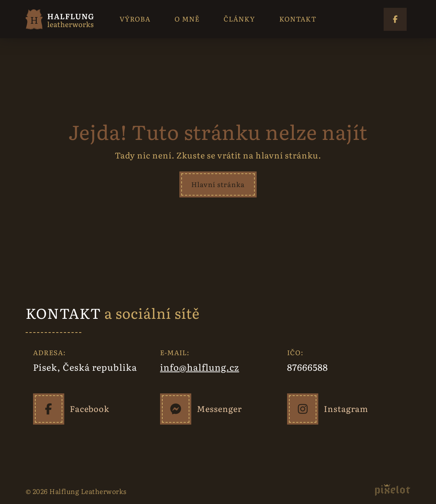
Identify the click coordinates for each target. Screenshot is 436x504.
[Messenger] (176, 409)
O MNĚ (187, 19)
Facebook (90, 408)
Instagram (346, 408)
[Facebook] (49, 409)
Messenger (219, 408)
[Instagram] (303, 409)
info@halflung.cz (200, 367)
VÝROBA (135, 19)
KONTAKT (298, 19)
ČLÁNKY (239, 19)
